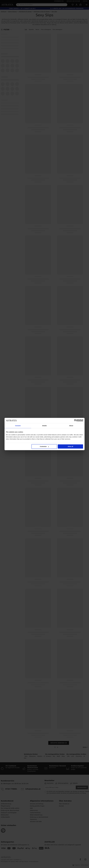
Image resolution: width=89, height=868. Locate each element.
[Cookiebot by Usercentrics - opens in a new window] (75, 421)
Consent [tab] (18, 426)
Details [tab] (45, 426)
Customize (44, 446)
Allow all (70, 446)
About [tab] (71, 426)
